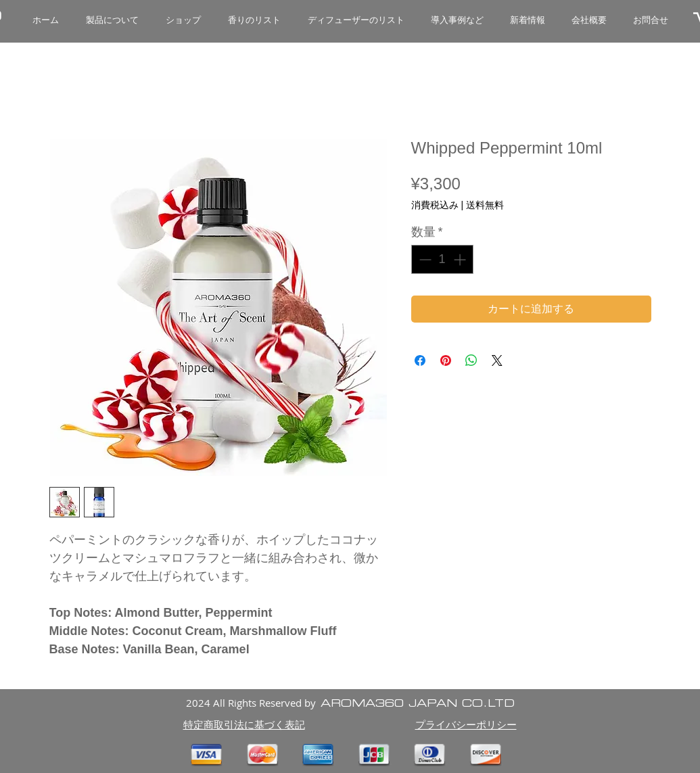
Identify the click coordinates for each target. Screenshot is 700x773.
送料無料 (485, 205)
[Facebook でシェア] (420, 360)
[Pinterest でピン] (446, 360)
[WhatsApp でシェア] (471, 360)
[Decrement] (424, 259)
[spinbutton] (442, 259)
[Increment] (461, 259)
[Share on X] (497, 360)
